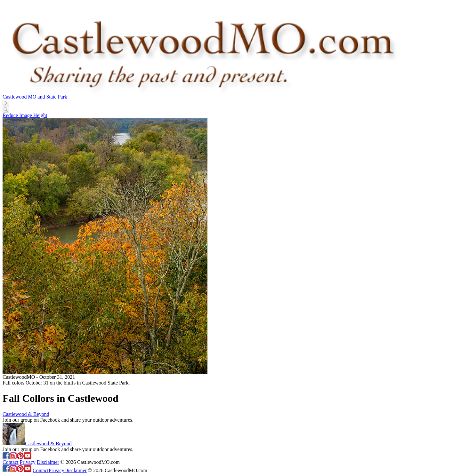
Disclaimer (48, 462)
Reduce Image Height (25, 115)
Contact (11, 462)
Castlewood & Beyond (26, 414)
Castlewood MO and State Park (35, 97)
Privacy (28, 462)
